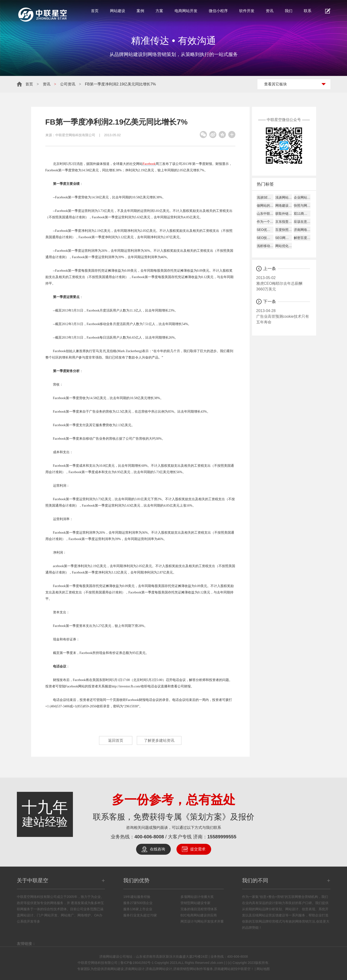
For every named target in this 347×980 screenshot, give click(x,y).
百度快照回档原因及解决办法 (284, 230)
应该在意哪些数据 (302, 222)
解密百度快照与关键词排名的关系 (302, 238)
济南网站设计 (135, 969)
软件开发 (247, 11)
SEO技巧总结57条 (265, 238)
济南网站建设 (114, 969)
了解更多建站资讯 (160, 740)
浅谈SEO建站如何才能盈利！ (265, 197)
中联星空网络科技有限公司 (75, 135)
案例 (140, 11)
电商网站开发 (186, 11)
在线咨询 (157, 849)
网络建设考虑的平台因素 (284, 205)
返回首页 (115, 740)
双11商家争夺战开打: (302, 214)
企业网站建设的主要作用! (302, 197)
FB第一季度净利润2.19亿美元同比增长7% (121, 84)
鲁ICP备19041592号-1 (137, 963)
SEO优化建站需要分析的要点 (265, 230)
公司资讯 (68, 84)
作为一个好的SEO (265, 222)
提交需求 (198, 849)
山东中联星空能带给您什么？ (265, 214)
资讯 (270, 11)
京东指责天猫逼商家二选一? (284, 222)
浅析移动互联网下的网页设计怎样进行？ (265, 246)
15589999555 (222, 837)
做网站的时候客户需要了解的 (265, 205)
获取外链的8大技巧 (284, 214)
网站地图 (263, 969)
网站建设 (118, 11)
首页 (95, 11)
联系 (308, 11)
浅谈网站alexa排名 (284, 197)
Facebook (149, 164)
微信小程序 (218, 11)
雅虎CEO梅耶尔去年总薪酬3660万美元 (283, 283)
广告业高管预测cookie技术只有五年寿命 (283, 316)
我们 (289, 11)
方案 (159, 11)
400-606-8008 (149, 837)
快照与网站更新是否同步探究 (302, 205)
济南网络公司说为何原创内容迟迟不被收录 (302, 230)
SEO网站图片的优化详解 (284, 238)
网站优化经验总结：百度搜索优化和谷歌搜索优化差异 (284, 246)
